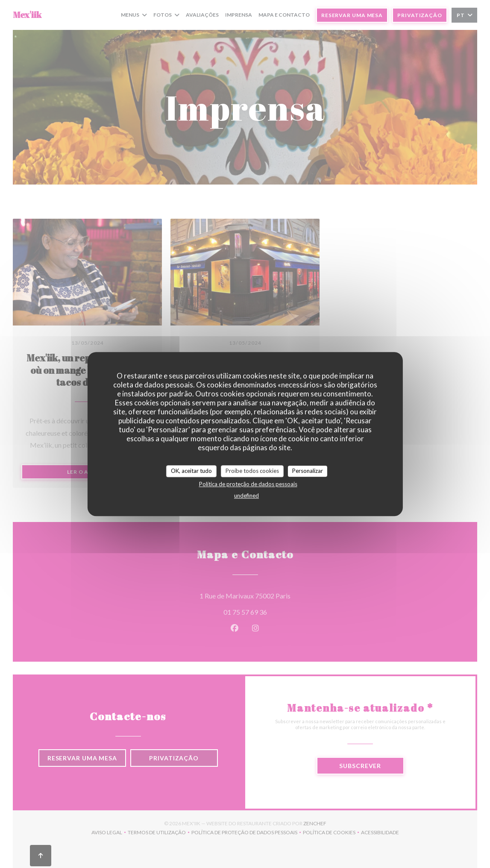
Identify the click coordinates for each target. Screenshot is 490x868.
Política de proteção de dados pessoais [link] (248, 484)
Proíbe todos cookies (252, 471)
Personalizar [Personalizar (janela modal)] (308, 471)
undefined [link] (246, 496)
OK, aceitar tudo (191, 471)
